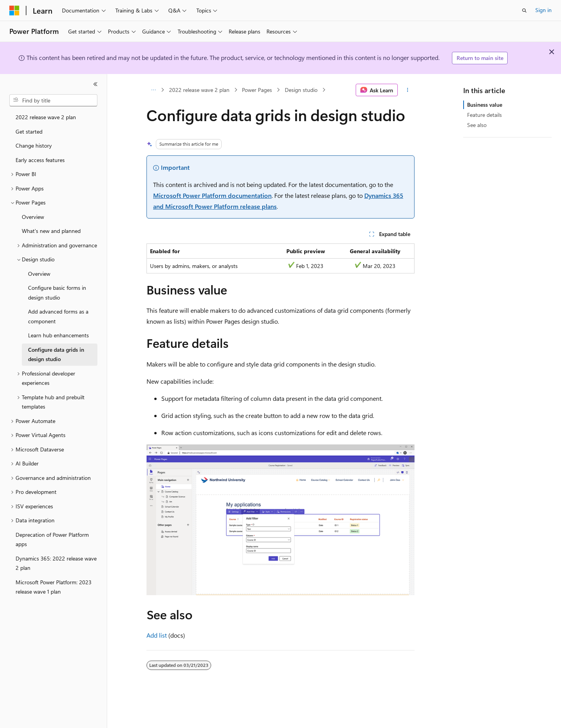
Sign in (543, 10)
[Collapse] (95, 84)
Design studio (301, 90)
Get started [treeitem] (29, 131)
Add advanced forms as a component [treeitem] (58, 316)
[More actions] (408, 90)
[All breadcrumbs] (153, 90)
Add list (157, 635)
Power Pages (257, 90)
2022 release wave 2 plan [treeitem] (46, 117)
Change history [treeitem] (34, 145)
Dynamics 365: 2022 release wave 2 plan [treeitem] (56, 563)
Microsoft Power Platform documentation (212, 195)
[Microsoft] (14, 11)
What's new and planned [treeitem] (51, 231)
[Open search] (524, 11)
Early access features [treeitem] (40, 160)
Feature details (484, 115)
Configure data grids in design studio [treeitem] (56, 354)
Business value (485, 105)
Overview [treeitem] (33, 217)
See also (477, 125)
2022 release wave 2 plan (199, 90)
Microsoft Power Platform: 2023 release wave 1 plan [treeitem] (54, 587)
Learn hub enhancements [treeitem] (58, 335)
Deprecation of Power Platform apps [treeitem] (52, 539)
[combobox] (53, 100)
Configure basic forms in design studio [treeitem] (57, 293)
